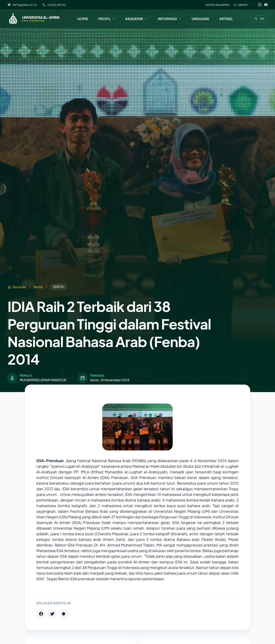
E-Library (241, 5)
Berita (38, 287)
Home (83, 19)
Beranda (17, 287)
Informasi (169, 19)
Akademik (136, 19)
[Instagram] (260, 5)
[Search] (259, 19)
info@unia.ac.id (22, 5)
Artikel (226, 19)
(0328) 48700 (54, 5)
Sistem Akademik (217, 5)
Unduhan (200, 19)
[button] (107, 19)
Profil (107, 19)
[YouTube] (266, 5)
